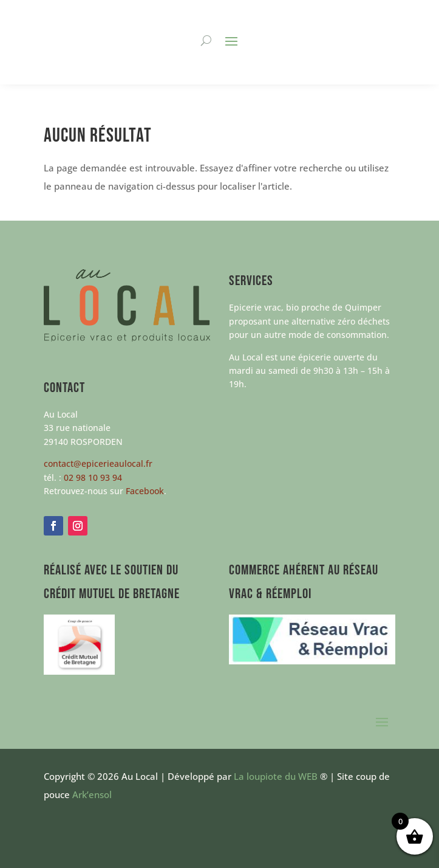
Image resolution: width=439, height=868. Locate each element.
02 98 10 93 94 (93, 477)
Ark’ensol (92, 794)
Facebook (145, 491)
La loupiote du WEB (276, 776)
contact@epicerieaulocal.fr (98, 463)
